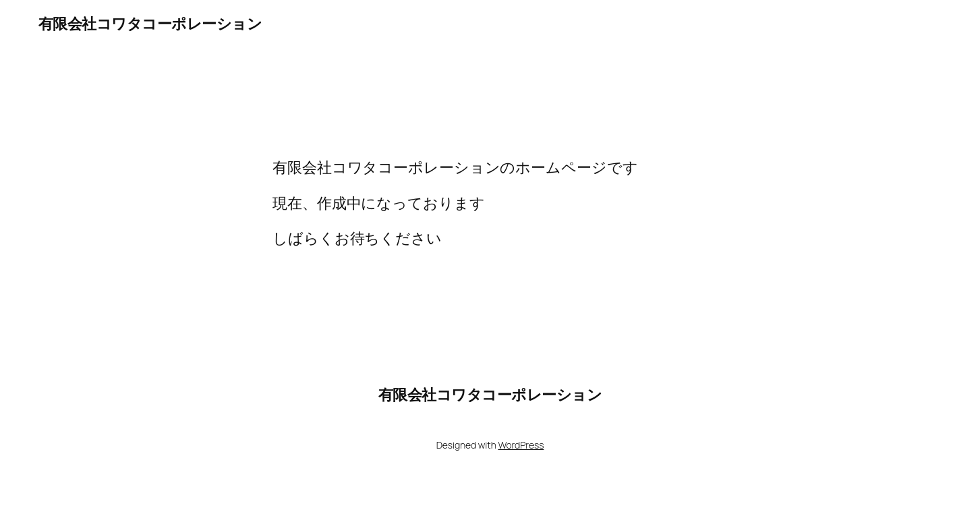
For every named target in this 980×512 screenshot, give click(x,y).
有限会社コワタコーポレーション (150, 24)
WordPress (521, 445)
